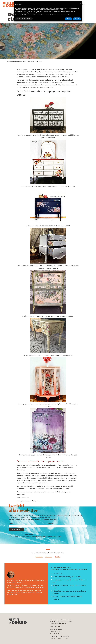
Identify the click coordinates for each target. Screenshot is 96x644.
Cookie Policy (65, 636)
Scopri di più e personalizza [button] (24, 19)
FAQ (67, 638)
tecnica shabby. (63, 489)
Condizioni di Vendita (57, 638)
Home (9, 61)
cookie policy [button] (60, 10)
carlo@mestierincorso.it (58, 624)
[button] (39, 557)
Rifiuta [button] (69, 19)
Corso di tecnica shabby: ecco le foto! (67, 577)
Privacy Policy (29, 534)
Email (51, 524)
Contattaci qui (55, 622)
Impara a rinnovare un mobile (19, 61)
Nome (11, 524)
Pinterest (35, 501)
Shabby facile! (30, 480)
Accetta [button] (77, 19)
